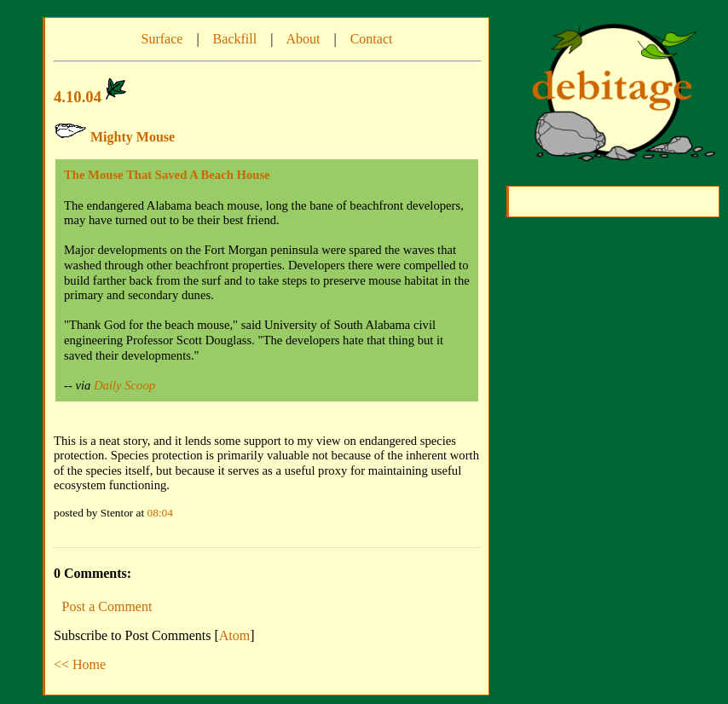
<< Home (80, 664)
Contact (372, 39)
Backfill (235, 39)
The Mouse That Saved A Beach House (167, 175)
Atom (234, 635)
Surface (162, 39)
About (303, 39)
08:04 (160, 513)
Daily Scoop (124, 385)
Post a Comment (107, 606)
